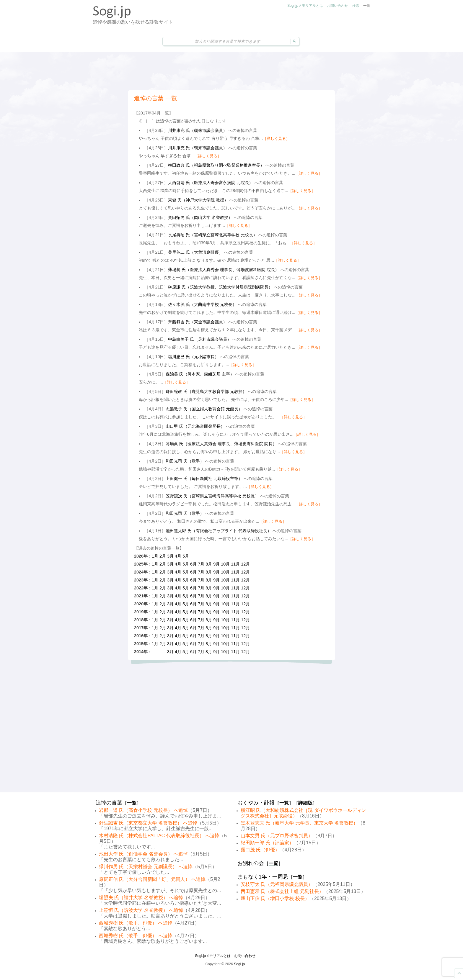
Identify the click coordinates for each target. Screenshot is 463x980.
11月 (235, 564)
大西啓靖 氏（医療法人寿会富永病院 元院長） (211, 183)
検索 (356, 6)
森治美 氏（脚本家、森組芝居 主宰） (200, 374)
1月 (155, 556)
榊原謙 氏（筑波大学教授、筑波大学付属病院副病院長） (220, 287)
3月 (170, 556)
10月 (225, 564)
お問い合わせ (338, 6)
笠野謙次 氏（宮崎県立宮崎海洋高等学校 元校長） (212, 496)
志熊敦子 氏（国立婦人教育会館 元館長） (204, 409)
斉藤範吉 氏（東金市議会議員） (198, 322)
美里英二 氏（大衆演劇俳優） (195, 252)
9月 (216, 564)
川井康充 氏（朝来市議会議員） (198, 130)
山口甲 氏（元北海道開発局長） (195, 426)
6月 (193, 564)
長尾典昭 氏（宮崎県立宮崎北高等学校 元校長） (213, 235)
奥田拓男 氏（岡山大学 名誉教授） (200, 217)
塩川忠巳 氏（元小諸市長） (193, 357)
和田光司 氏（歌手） (185, 461)
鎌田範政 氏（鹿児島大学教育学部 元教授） (206, 391)
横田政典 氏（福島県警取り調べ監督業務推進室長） (216, 165)
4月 (178, 556)
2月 (163, 556)
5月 (186, 556)
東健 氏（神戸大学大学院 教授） (198, 200)
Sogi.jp (239, 964)
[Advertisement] (231, 71)
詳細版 (305, 803)
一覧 (367, 6)
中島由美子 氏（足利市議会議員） (200, 339)
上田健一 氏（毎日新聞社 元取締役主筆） (204, 478)
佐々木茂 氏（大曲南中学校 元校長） (202, 304)
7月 (201, 564)
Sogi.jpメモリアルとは (305, 6)
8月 (209, 564)
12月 (245, 564)
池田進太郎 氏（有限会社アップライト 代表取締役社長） (219, 531)
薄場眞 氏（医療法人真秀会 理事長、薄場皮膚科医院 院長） (224, 270)
